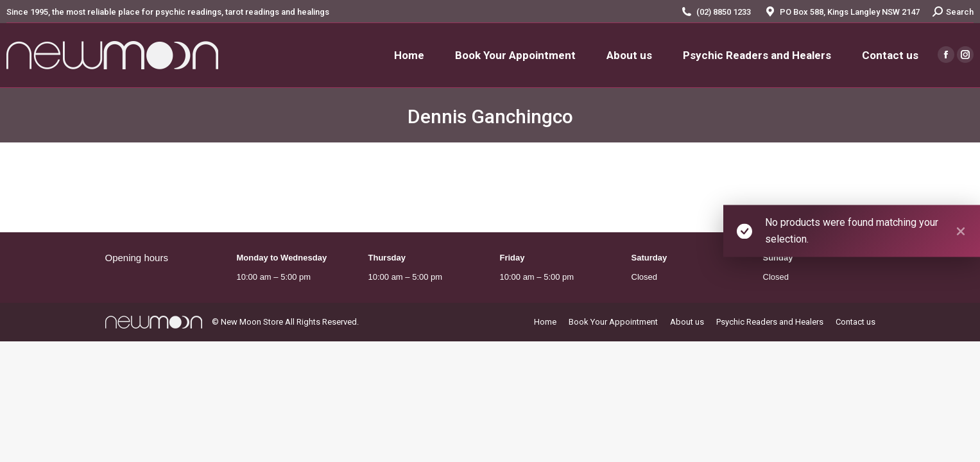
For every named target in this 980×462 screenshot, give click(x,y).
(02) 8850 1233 (724, 12)
